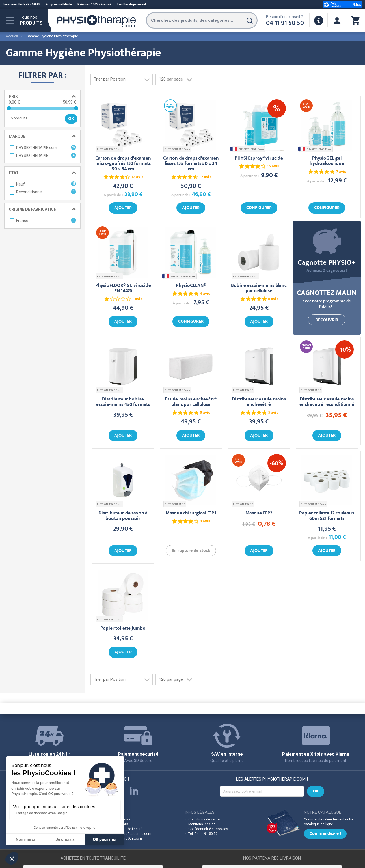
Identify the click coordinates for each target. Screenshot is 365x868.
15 (273, 166)
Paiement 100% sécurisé (94, 4)
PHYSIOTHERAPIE (243, 390)
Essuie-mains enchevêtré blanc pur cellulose (191, 402)
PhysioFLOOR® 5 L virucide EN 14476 (123, 288)
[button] (12, 858)
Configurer (259, 208)
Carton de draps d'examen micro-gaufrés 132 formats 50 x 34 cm (123, 164)
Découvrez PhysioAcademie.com (125, 834)
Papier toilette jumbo (123, 629)
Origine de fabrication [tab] (33, 209)
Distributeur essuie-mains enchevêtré (259, 402)
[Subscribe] (316, 791)
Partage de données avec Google (42, 813)
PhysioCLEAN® (191, 286)
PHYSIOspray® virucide (259, 159)
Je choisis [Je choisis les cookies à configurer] (65, 840)
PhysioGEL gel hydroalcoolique (327, 161)
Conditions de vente (204, 819)
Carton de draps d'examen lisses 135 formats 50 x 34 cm (191, 164)
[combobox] (202, 20)
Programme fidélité (59, 4)
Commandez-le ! (325, 834)
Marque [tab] (17, 136)
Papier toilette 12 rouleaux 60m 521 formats (327, 516)
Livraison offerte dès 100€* (21, 4)
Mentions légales (202, 824)
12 (205, 177)
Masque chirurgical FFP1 (191, 513)
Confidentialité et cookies (208, 829)
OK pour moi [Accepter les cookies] (105, 840)
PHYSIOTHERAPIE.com (109, 149)
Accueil (12, 36)
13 (137, 177)
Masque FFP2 (259, 513)
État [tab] (14, 173)
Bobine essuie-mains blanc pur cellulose (259, 288)
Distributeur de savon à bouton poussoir (123, 516)
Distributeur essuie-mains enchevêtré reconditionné (327, 402)
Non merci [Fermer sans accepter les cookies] (25, 840)
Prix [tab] (13, 96)
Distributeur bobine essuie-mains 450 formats (123, 402)
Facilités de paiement (131, 4)
